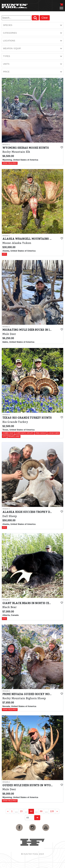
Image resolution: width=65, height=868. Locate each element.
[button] (32, 25)
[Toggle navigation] (61, 8)
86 (41, 811)
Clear (45, 18)
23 (21, 811)
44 (31, 811)
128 (52, 811)
